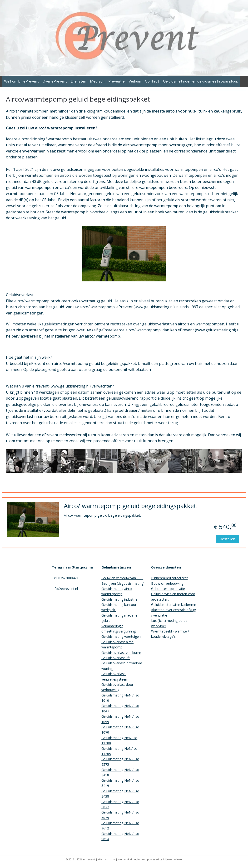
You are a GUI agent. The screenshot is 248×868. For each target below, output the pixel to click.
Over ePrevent (55, 81)
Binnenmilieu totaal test (169, 578)
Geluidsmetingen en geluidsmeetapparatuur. (201, 81)
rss (113, 859)
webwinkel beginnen (131, 859)
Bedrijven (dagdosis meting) (123, 583)
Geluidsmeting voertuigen (121, 636)
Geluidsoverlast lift (116, 658)
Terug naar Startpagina (72, 567)
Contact (152, 81)
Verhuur (135, 81)
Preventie (117, 81)
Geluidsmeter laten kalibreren (174, 605)
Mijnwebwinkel (173, 859)
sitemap (103, 859)
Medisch (97, 81)
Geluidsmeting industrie (119, 599)
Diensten (78, 81)
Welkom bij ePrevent (21, 81)
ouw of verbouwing (168, 583)
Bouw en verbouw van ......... (122, 578)
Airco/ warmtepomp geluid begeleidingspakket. (131, 506)
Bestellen (227, 539)
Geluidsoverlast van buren (121, 653)
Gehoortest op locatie (168, 589)
